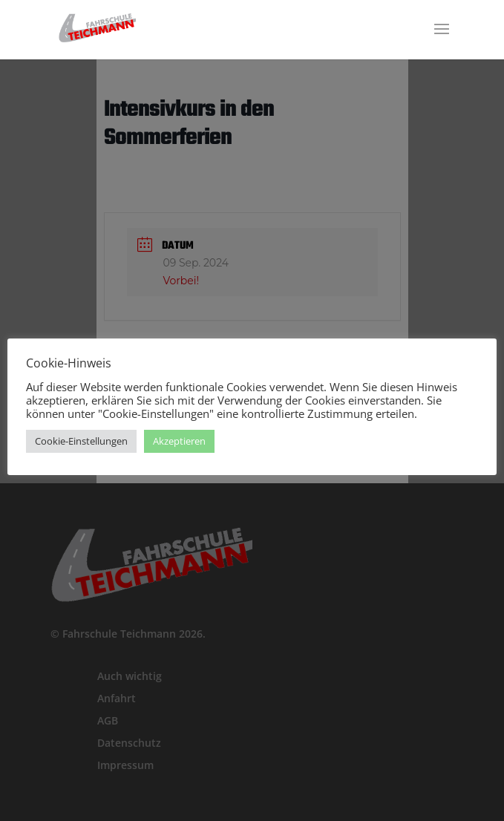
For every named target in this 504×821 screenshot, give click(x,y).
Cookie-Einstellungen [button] (81, 441)
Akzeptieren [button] (179, 441)
